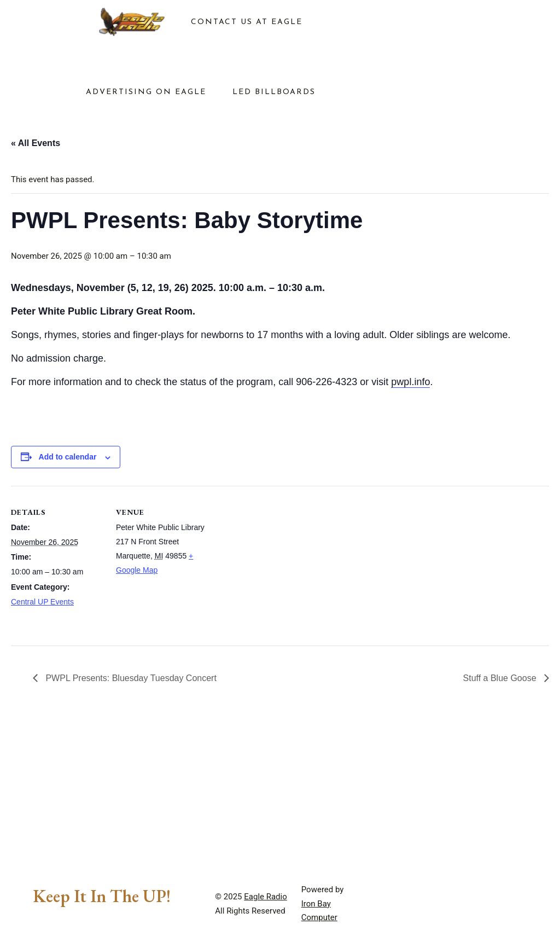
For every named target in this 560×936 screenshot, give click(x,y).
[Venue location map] (279, 562)
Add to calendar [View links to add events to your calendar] (68, 457)
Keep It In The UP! (102, 896)
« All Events (36, 143)
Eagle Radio (266, 897)
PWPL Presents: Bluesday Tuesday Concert (130, 678)
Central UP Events (42, 602)
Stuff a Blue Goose (501, 678)
